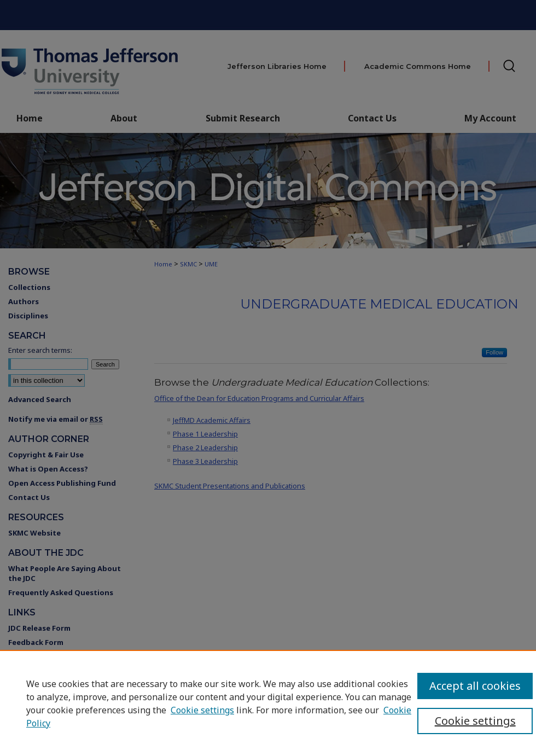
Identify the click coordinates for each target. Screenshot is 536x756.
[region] (268, 703)
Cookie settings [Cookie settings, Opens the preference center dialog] (475, 721)
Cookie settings (202, 710)
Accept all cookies (475, 686)
